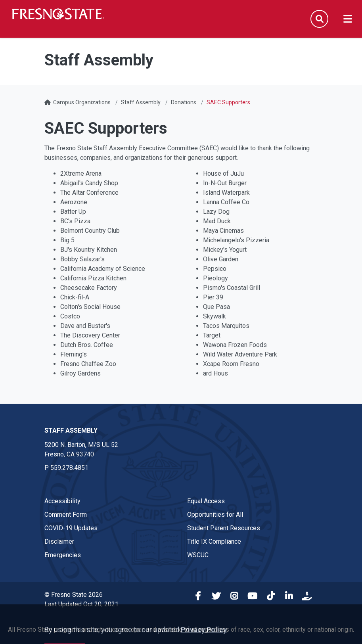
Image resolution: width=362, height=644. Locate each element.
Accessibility (62, 501)
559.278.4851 (69, 468)
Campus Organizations (82, 102)
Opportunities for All (215, 515)
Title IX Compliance (214, 541)
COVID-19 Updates (71, 528)
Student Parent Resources (224, 528)
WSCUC (198, 555)
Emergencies (63, 555)
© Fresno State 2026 (74, 595)
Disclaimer (59, 541)
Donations (184, 102)
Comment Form (66, 515)
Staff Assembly (141, 102)
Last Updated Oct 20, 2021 (81, 604)
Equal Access (206, 501)
